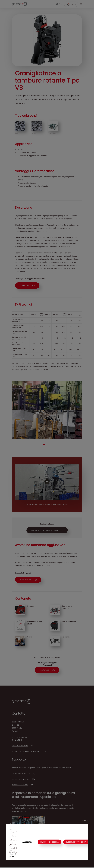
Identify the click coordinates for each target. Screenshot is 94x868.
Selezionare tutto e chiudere (77, 842)
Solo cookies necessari (49, 842)
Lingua (84, 821)
